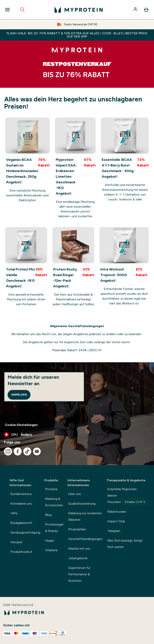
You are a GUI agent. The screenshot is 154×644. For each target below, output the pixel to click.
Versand (16, 542)
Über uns (75, 494)
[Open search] (22, 10)
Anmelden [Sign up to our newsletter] (19, 395)
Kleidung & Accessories (54, 502)
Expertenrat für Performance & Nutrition (79, 574)
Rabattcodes (117, 512)
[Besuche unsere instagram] (8, 451)
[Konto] (136, 10)
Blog (48, 515)
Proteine (51, 489)
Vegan (50, 540)
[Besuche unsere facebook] (18, 451)
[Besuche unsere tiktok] (27, 451)
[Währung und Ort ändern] (77, 435)
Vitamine (51, 550)
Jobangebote (78, 558)
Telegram (114, 531)
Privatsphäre (77, 529)
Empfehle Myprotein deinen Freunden (127, 496)
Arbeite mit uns (79, 549)
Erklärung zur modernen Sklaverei (85, 516)
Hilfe (14, 513)
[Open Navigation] (7, 10)
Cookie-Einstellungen (21, 425)
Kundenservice (21, 494)
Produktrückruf (21, 552)
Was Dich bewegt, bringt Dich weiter (125, 544)
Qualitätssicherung (82, 504)
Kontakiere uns (21, 504)
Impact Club (116, 521)
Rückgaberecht (21, 523)
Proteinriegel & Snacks (54, 528)
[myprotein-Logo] (79, 10)
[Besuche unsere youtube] (37, 451)
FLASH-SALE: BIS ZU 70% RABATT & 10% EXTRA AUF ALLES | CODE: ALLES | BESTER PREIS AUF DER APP (77, 35)
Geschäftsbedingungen (85, 539)
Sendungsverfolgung (25, 532)
